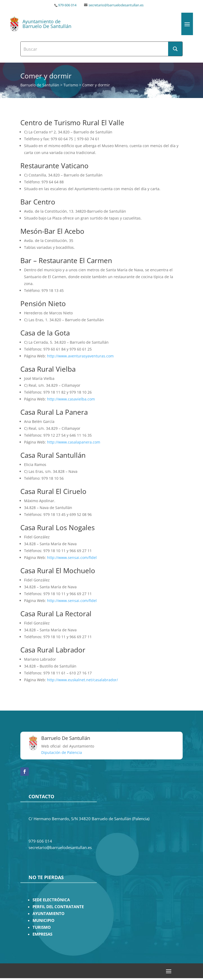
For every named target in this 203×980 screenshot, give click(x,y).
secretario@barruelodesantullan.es (116, 5)
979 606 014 (67, 5)
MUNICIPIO (43, 920)
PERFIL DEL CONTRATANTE (58, 907)
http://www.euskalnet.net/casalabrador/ (82, 680)
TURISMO (42, 927)
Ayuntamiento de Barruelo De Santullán (47, 24)
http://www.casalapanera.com (74, 442)
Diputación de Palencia (62, 752)
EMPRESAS (42, 934)
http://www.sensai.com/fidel (71, 557)
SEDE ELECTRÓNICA (51, 900)
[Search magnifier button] (175, 49)
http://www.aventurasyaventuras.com (80, 356)
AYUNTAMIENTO (49, 914)
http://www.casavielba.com (71, 399)
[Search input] (95, 49)
